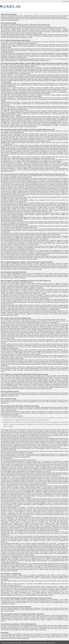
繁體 (67, 1)
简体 (64, 1)
